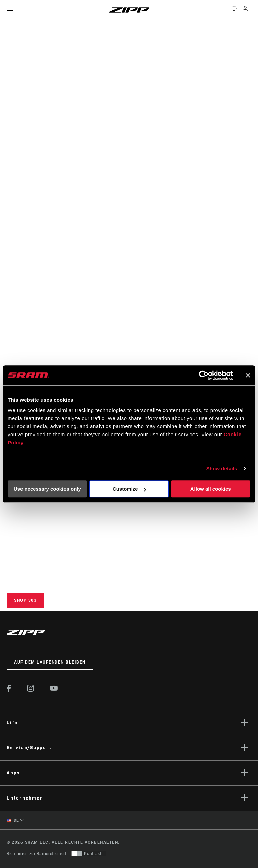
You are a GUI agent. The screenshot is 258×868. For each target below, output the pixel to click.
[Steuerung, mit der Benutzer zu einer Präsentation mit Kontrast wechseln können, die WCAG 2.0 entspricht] (89, 854)
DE (13, 820)
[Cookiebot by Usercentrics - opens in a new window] (204, 375)
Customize (129, 489)
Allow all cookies (211, 489)
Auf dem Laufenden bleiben (50, 662)
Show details (222, 469)
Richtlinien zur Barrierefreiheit (36, 854)
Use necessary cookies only (47, 489)
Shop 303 (25, 600)
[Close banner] (248, 375)
